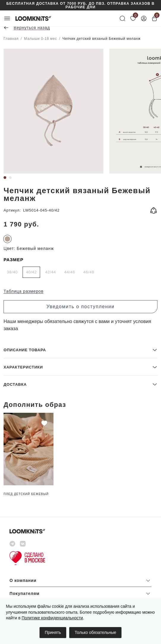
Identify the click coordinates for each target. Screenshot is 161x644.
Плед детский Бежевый (26, 494)
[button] (80, 350)
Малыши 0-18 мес (41, 39)
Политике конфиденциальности (52, 618)
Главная (11, 39)
